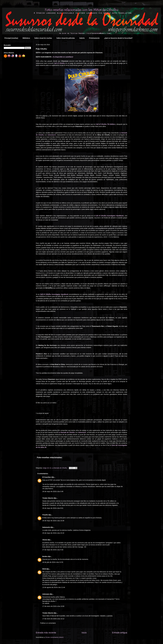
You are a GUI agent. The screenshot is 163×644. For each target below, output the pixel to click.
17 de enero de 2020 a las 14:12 (53, 619)
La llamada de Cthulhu (59, 468)
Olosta (45, 540)
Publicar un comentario (48, 623)
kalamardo (46, 527)
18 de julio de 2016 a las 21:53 (53, 562)
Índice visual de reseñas (43, 38)
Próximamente (94, 38)
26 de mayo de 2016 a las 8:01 (53, 508)
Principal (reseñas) (11, 38)
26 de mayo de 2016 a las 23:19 (53, 533)
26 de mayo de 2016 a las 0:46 (53, 491)
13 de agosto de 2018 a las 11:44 (54, 587)
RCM (44, 569)
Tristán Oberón (48, 498)
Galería (82, 38)
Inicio (84, 633)
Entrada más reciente (46, 633)
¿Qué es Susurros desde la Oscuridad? (118, 38)
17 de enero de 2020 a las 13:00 (53, 606)
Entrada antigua (120, 633)
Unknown (46, 594)
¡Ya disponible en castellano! (63, 57)
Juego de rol (47, 468)
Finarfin (45, 515)
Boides (45, 556)
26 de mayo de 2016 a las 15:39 (53, 521)
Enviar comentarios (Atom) (55, 637)
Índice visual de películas (66, 38)
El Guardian (47, 477)
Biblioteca (26, 38)
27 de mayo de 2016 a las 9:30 (53, 550)
